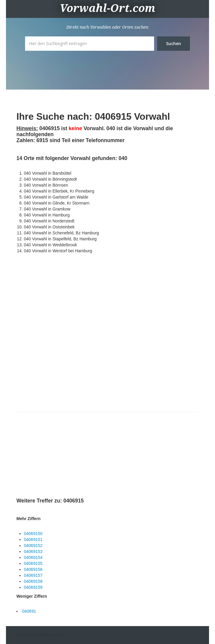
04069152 (33, 545)
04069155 (33, 563)
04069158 (33, 581)
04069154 (33, 557)
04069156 (33, 569)
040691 (29, 611)
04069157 (33, 575)
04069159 (33, 587)
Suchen (173, 43)
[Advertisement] (61, 456)
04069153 (33, 551)
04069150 (33, 534)
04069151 (33, 540)
